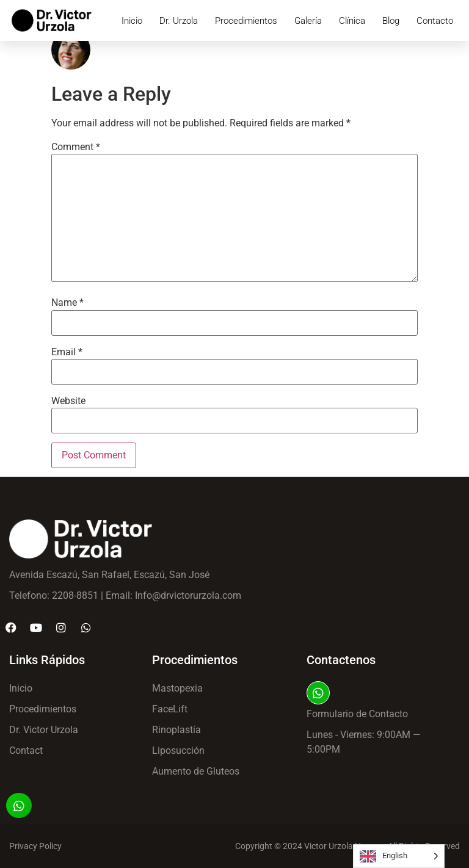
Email (67, 352)
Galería (308, 21)
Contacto (435, 21)
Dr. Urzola (179, 21)
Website (68, 401)
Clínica (352, 21)
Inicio (132, 21)
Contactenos (341, 660)
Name (67, 303)
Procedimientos (246, 21)
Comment (76, 147)
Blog (391, 21)
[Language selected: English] (399, 856)
